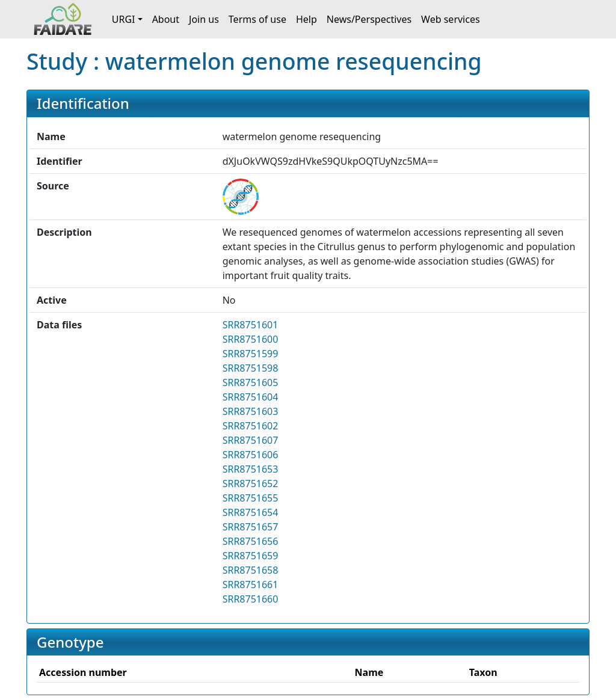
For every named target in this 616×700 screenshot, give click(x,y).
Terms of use (257, 19)
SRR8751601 (251, 325)
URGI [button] (124, 19)
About (166, 19)
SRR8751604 (251, 397)
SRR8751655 (251, 498)
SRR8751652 (251, 484)
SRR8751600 (251, 339)
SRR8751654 (251, 512)
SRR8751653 (251, 469)
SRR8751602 (251, 426)
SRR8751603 (251, 411)
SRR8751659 (251, 556)
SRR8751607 (251, 440)
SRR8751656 (251, 541)
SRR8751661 (251, 585)
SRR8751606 (251, 455)
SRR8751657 (251, 527)
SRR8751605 (251, 382)
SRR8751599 (251, 354)
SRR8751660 (251, 599)
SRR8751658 (251, 570)
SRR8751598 (251, 368)
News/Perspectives (369, 19)
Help (306, 19)
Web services (451, 19)
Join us (204, 19)
